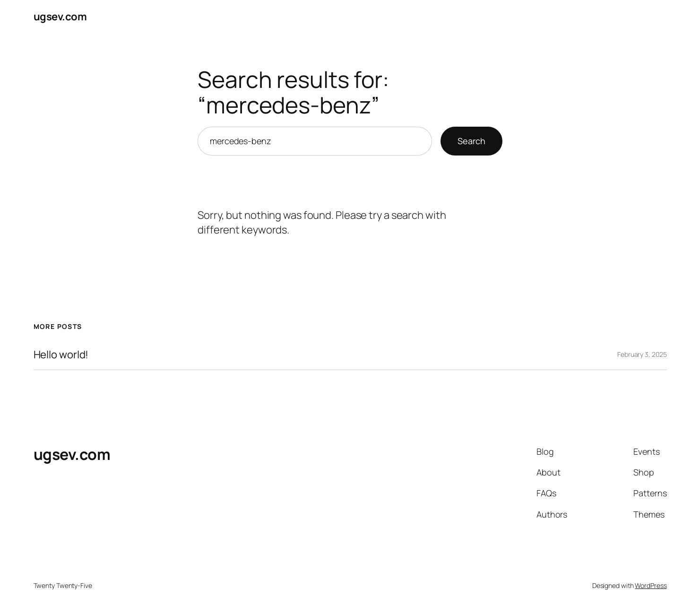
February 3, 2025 (642, 354)
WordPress (651, 585)
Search (471, 141)
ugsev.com (60, 17)
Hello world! (61, 355)
